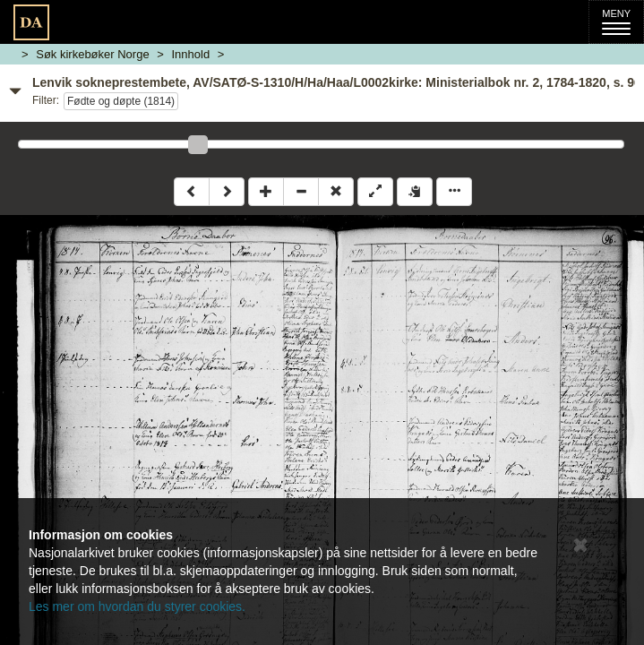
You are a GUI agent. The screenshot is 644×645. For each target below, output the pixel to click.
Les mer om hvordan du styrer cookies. (137, 606)
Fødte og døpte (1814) (121, 101)
